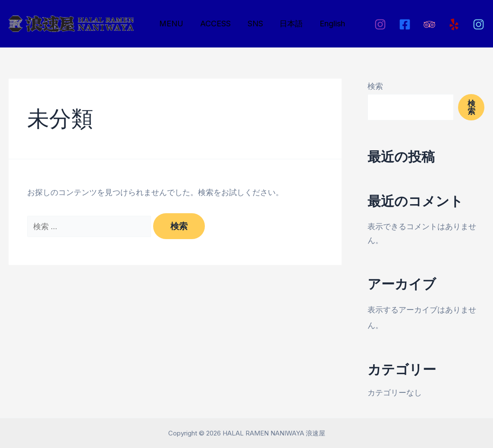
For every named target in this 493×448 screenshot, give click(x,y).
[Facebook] (405, 24)
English (327, 24)
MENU (171, 24)
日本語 (287, 24)
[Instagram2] (479, 24)
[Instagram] (380, 24)
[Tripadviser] (429, 24)
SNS (252, 24)
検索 (375, 86)
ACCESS (214, 24)
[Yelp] (454, 24)
